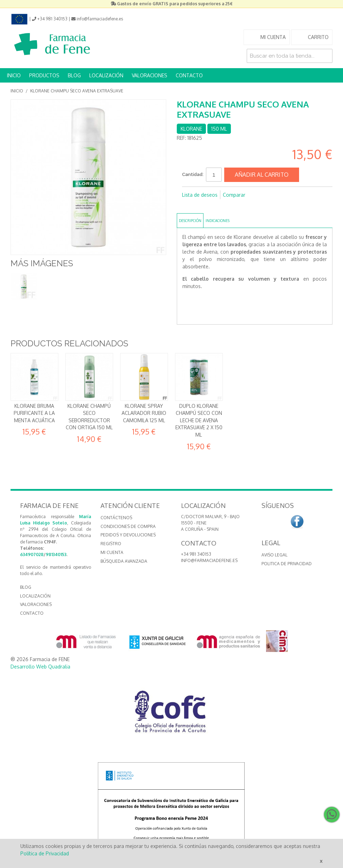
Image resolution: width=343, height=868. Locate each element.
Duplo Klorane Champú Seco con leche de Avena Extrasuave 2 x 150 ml (199, 420)
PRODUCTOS (44, 75)
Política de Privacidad (45, 853)
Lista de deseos (200, 195)
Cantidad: (193, 174)
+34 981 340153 (196, 554)
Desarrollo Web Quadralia (40, 667)
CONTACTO (189, 75)
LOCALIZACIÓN (106, 75)
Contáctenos (116, 518)
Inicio (17, 91)
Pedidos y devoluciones (128, 535)
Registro (111, 544)
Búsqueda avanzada (124, 561)
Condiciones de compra (128, 526)
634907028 (32, 554)
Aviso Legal (274, 555)
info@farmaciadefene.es (209, 560)
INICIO (14, 75)
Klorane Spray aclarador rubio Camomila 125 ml (144, 413)
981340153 (56, 554)
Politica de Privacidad (287, 564)
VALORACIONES (150, 75)
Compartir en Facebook (189, 206)
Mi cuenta (112, 552)
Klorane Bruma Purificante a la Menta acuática (34, 413)
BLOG (74, 75)
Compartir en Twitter (203, 206)
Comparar (234, 195)
